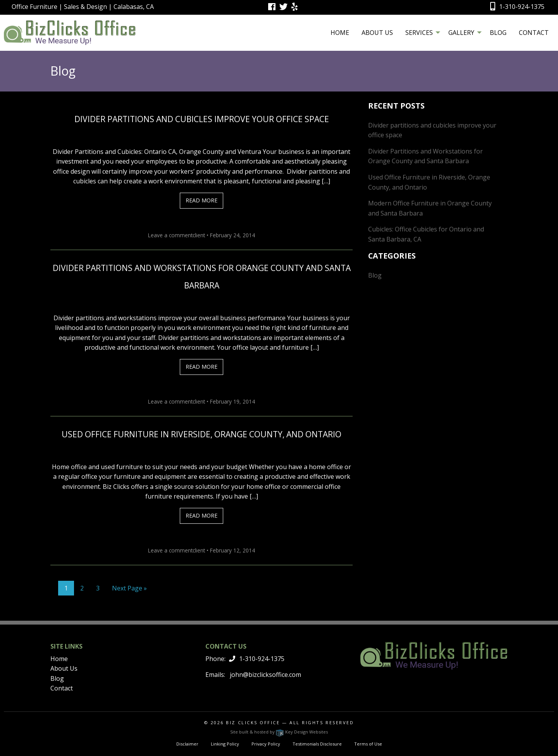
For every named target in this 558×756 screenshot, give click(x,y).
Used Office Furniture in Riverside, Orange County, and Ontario (201, 434)
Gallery (461, 33)
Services (419, 33)
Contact (534, 33)
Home (340, 33)
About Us (377, 33)
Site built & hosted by (279, 732)
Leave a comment (170, 235)
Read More (201, 200)
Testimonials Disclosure (317, 744)
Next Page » (129, 588)
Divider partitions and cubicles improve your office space (202, 119)
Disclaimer (187, 744)
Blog (498, 33)
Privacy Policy (266, 744)
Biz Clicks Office (253, 722)
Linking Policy (225, 744)
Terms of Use (368, 744)
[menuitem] (340, 33)
